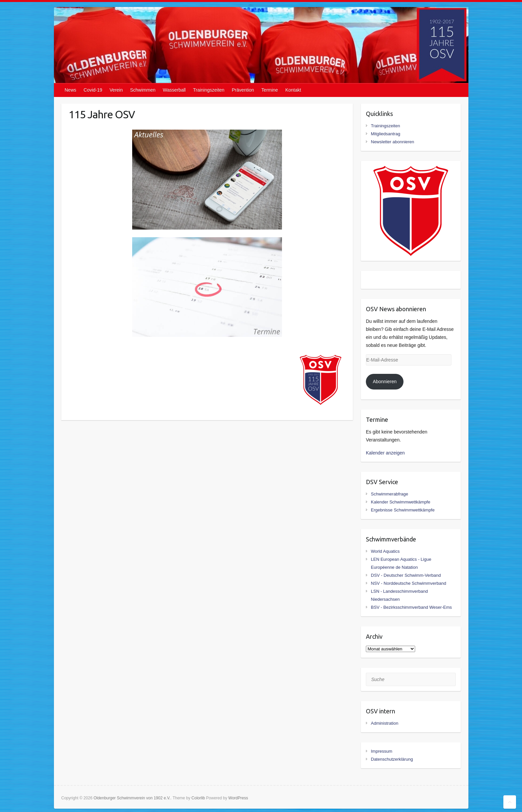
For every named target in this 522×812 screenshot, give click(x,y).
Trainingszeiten (209, 90)
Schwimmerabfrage (390, 494)
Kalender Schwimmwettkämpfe (400, 502)
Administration (385, 723)
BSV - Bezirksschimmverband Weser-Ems (411, 607)
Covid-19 (93, 90)
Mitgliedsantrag (386, 134)
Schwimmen (143, 90)
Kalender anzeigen (385, 453)
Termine (270, 90)
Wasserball (174, 90)
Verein (116, 90)
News (70, 90)
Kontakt (293, 90)
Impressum (382, 751)
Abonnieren (385, 382)
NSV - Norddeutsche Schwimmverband (408, 583)
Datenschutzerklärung (392, 759)
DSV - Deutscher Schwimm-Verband (406, 575)
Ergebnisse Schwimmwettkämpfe (403, 510)
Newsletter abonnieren (392, 142)
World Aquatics (385, 551)
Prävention (243, 90)
